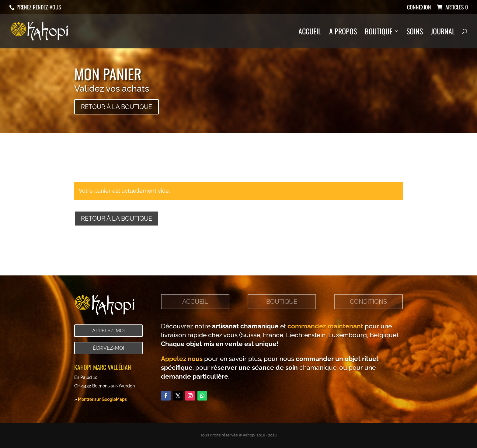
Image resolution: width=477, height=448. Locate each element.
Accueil (310, 33)
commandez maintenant (325, 326)
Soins (415, 33)
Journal (443, 33)
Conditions (368, 302)
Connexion (419, 8)
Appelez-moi (108, 331)
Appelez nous (182, 359)
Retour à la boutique (117, 107)
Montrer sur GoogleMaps (102, 399)
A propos (343, 33)
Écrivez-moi (108, 348)
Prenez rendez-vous (38, 7)
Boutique (379, 33)
